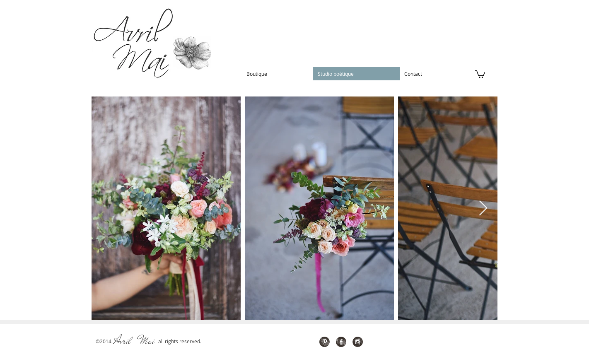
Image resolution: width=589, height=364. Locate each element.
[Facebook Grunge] (341, 342)
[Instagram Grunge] (358, 342)
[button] (480, 74)
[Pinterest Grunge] (325, 342)
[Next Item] (483, 209)
